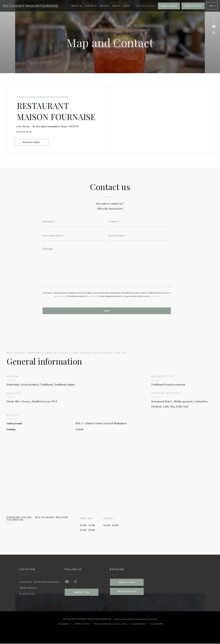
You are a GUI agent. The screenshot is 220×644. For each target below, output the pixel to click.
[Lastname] (139, 221)
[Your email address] (74, 236)
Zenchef (152, 619)
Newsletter (82, 592)
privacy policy (154, 296)
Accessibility (157, 625)
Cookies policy (141, 625)
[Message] (107, 266)
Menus (76, 6)
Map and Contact (146, 6)
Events (116, 6)
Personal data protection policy (112, 625)
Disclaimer (66, 625)
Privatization (193, 6)
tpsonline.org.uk (60, 296)
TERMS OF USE (83, 625)
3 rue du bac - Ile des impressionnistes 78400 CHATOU (63, 126)
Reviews (104, 6)
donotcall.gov (92, 296)
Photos (91, 6)
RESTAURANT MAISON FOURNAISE (30, 6)
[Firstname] (74, 221)
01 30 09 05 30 (25, 131)
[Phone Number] (139, 236)
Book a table (169, 6)
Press (126, 6)
